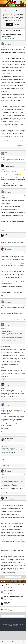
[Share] (23, 48)
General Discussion (12, 592)
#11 (25, 443)
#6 (25, 253)
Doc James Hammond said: (7, 331)
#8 (25, 328)
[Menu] (2, 5)
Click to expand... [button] (13, 342)
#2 (25, 157)
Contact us (6, 622)
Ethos (9, 609)
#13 (25, 502)
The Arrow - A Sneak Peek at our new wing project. (14, 596)
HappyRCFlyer (6, 592)
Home (19, 622)
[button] (19, 5)
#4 (25, 195)
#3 (25, 170)
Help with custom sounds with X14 (11, 608)
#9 (25, 388)
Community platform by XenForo (13, 624)
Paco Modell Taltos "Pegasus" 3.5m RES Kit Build (14, 585)
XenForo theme (12, 625)
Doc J (5, 604)
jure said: (4, 446)
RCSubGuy (5, 609)
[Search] (24, 5)
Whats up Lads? (7, 602)
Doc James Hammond (7, 39)
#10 (25, 408)
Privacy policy (11, 622)
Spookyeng (6, 586)
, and (9, 573)
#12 (25, 475)
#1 (25, 47)
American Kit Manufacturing (9, 591)
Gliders (9, 586)
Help (16, 622)
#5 (25, 239)
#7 (25, 306)
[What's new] (22, 5)
